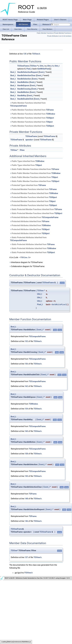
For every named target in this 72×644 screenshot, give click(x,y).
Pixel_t (29, 69)
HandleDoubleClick (25, 99)
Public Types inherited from (27, 161)
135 (25, 54)
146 (26, 521)
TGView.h (36, 54)
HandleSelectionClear (26, 75)
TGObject (50, 118)
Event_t (42, 72)
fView (22, 150)
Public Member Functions (45, 33)
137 (26, 557)
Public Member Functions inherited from (28, 104)
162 (26, 386)
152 (26, 341)
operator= (29, 140)
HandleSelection (24, 79)
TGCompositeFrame (18, 106)
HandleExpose (23, 85)
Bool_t (13, 72)
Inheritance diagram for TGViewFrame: (26, 262)
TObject (49, 122)
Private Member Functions (62, 33)
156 (26, 364)
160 (26, 431)
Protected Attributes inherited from (34, 217)
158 (26, 454)
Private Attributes (53, 36)
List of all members (65, 36)
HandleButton (23, 82)
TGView (33, 66)
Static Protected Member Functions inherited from (36, 209)
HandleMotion (23, 92)
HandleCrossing (24, 89)
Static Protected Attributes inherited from (28, 239)
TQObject (50, 126)
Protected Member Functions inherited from (33, 189)
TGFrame (50, 110)
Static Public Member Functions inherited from (35, 169)
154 (26, 409)
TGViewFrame (23, 66)
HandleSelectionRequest (28, 72)
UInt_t (42, 66)
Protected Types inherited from (28, 185)
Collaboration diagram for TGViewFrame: (27, 266)
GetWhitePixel (43, 69)
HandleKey (22, 96)
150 (26, 476)
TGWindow (50, 114)
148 (26, 499)
